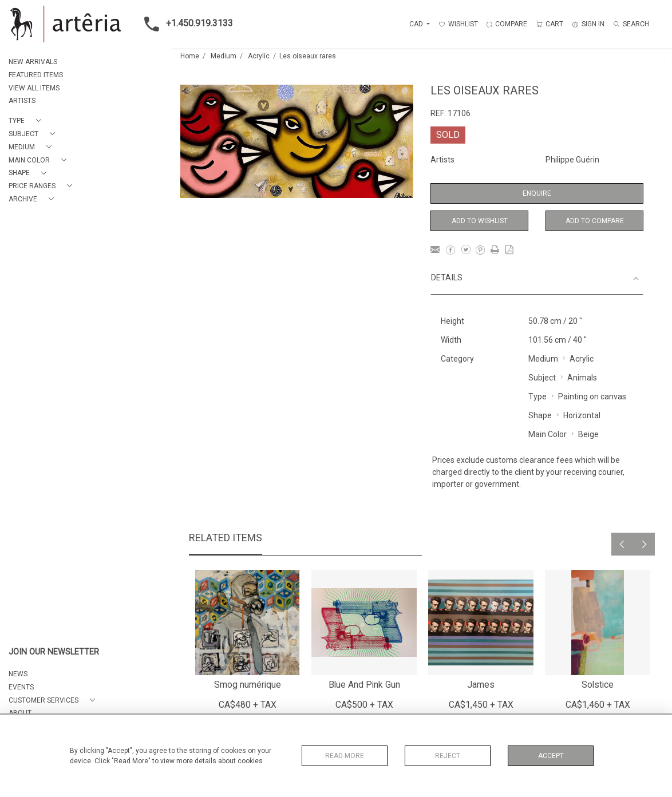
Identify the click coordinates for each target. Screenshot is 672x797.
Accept (551, 756)
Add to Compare (595, 221)
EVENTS (21, 687)
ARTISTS (22, 101)
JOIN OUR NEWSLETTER (54, 652)
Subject (542, 378)
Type (537, 396)
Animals (582, 378)
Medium (224, 56)
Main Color (548, 434)
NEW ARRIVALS (33, 62)
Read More (345, 756)
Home (190, 56)
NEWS (18, 674)
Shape (540, 415)
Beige (588, 434)
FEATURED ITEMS (36, 75)
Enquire (537, 193)
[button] (27, 121)
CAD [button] (417, 24)
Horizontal (582, 415)
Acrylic (259, 56)
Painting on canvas (592, 396)
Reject (448, 756)
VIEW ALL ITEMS (34, 88)
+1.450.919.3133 (185, 24)
